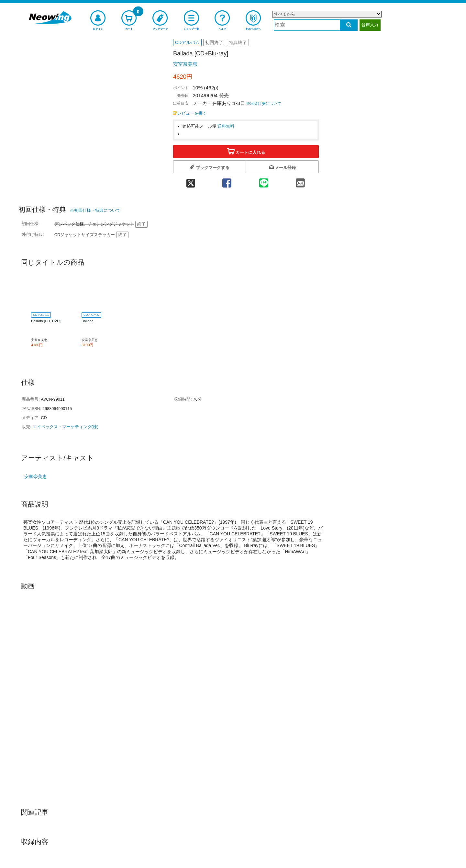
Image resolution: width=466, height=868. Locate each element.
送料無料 (226, 126)
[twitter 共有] (191, 181)
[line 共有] (264, 181)
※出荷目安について (264, 104)
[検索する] (349, 25)
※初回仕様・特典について (95, 210)
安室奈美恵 (185, 64)
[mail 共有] (300, 181)
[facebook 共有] (227, 181)
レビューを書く (190, 113)
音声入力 (370, 25)
